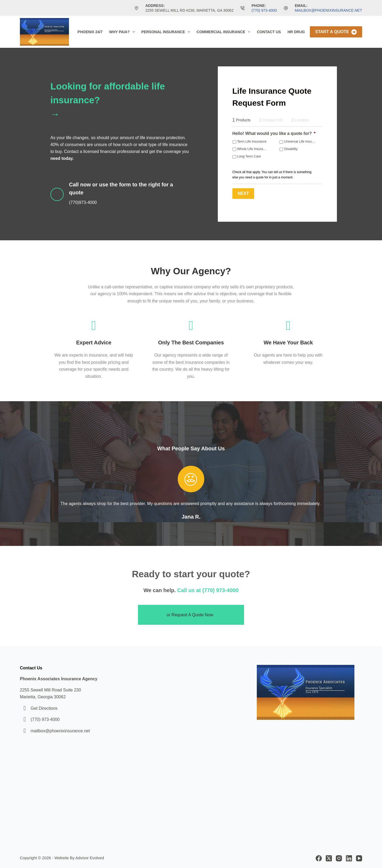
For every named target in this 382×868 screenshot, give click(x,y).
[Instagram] (339, 858)
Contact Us (269, 32)
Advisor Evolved (90, 858)
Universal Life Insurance (302, 142)
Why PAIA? (123, 32)
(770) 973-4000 (264, 10)
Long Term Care (249, 156)
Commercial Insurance (224, 32)
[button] (191, 615)
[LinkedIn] (349, 858)
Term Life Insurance (252, 142)
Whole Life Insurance (253, 149)
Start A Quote (336, 32)
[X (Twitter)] (329, 858)
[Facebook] (319, 858)
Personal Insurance (167, 32)
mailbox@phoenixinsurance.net (328, 10)
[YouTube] (359, 858)
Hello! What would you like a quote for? (274, 133)
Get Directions (44, 708)
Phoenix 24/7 (90, 32)
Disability (291, 149)
